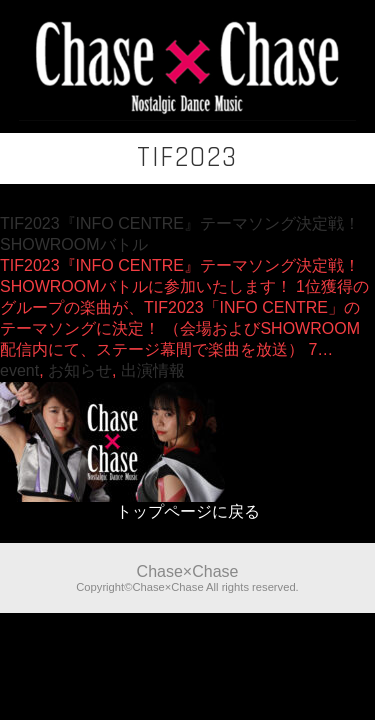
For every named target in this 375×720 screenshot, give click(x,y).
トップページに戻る (188, 511)
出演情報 (153, 370)
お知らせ (80, 370)
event (19, 370)
